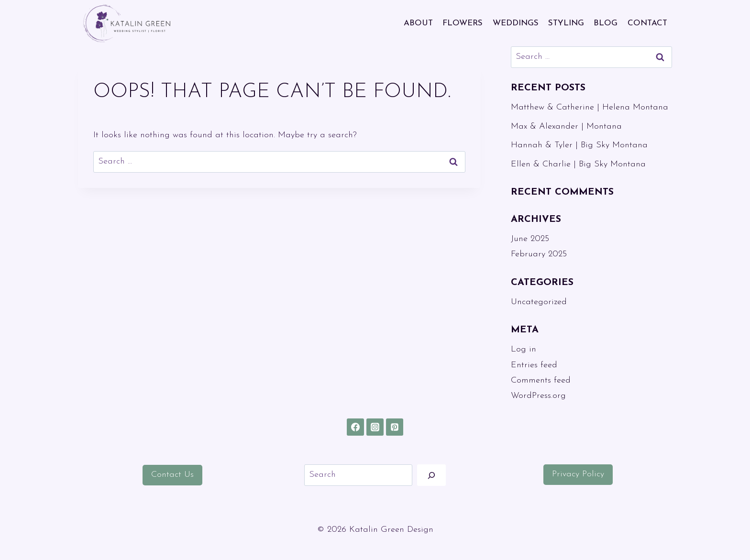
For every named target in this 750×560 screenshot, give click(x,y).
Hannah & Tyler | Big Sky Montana (579, 145)
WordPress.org (538, 396)
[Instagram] (375, 427)
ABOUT (418, 23)
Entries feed (534, 365)
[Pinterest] (395, 427)
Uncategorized (539, 302)
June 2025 (530, 239)
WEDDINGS (516, 23)
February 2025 (539, 254)
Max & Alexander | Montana (566, 126)
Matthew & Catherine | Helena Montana (590, 107)
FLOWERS (463, 23)
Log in (524, 349)
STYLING (566, 23)
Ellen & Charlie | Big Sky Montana (578, 164)
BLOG (606, 23)
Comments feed (541, 380)
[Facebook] (355, 427)
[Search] (431, 475)
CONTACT (647, 23)
